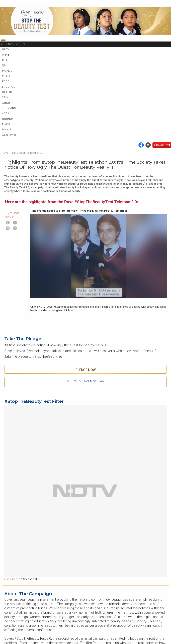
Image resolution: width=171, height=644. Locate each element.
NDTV (6, 49)
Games (6, 103)
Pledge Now (86, 370)
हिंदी (4, 65)
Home (6, 153)
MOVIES (7, 71)
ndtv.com (159, 145)
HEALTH (7, 92)
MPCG (6, 124)
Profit (5, 60)
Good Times (9, 135)
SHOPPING (9, 108)
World (5, 55)
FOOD (6, 81)
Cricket (6, 76)
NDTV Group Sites (13, 44)
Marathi (6, 129)
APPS (5, 113)
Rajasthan (8, 119)
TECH (5, 97)
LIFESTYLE (9, 87)
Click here (12, 579)
